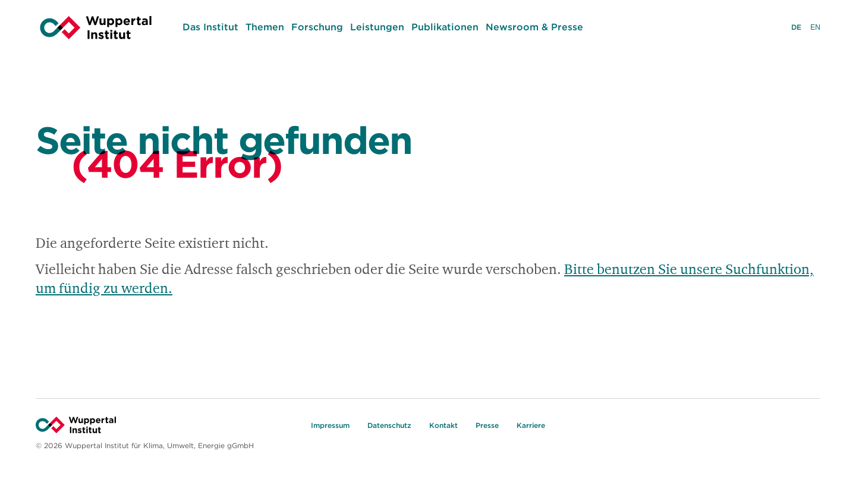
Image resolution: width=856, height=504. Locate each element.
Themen (265, 27)
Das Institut (210, 27)
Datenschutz (389, 425)
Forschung (317, 27)
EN (815, 29)
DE (796, 28)
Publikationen (445, 27)
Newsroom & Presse (534, 27)
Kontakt (443, 425)
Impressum (330, 425)
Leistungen (377, 27)
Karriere (531, 425)
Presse (487, 425)
